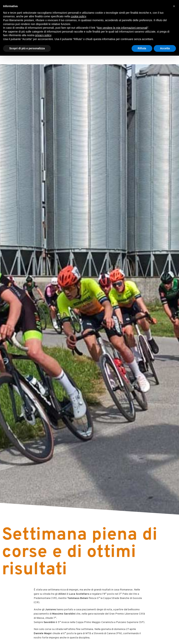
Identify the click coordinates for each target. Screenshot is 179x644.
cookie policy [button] (78, 16)
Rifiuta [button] (142, 48)
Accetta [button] (165, 48)
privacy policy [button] (43, 35)
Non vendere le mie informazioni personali (122, 28)
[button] (174, 6)
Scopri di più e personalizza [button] (27, 48)
